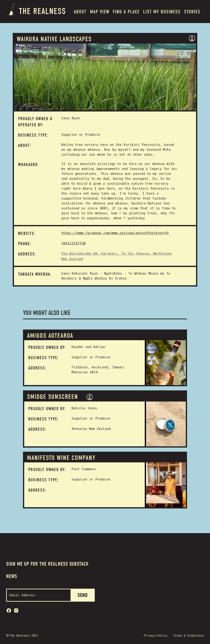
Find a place (126, 12)
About (80, 12)
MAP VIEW (100, 12)
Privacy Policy (156, 636)
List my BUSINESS (162, 12)
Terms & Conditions (189, 636)
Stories (192, 12)
